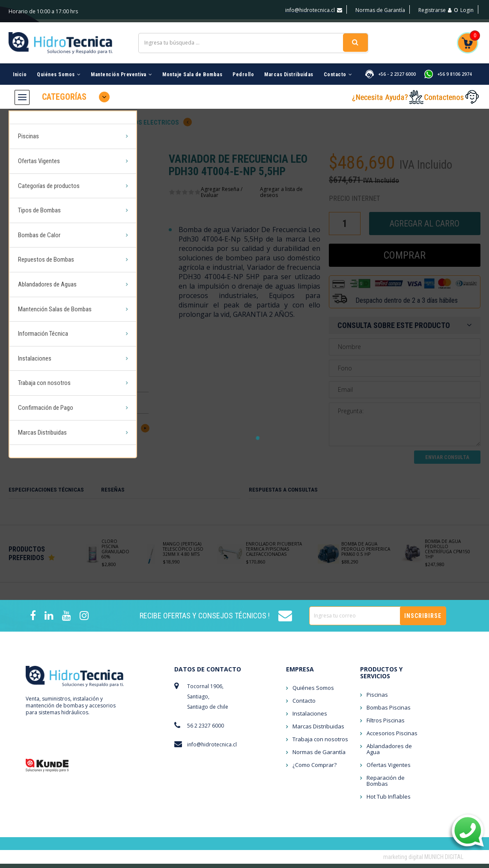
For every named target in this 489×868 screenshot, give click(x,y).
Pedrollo (243, 69)
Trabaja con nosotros (44, 348)
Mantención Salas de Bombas (55, 282)
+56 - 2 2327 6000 (397, 69)
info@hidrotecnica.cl (314, 10)
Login (467, 10)
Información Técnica (43, 304)
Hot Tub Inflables (389, 801)
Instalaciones (35, 326)
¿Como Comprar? (315, 769)
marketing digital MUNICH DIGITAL (423, 861)
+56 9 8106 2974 (455, 69)
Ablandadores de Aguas (47, 260)
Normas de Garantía (380, 10)
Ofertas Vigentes (39, 151)
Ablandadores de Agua (389, 753)
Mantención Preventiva (121, 69)
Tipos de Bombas (39, 195)
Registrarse (435, 10)
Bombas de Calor (39, 217)
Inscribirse (423, 620)
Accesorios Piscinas (392, 737)
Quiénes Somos (59, 69)
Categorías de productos (49, 173)
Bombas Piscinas (389, 712)
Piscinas (28, 129)
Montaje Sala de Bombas (192, 69)
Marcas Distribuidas (289, 69)
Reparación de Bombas (386, 785)
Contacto (338, 69)
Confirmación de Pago (46, 370)
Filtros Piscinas (386, 725)
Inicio (20, 69)
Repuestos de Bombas (46, 239)
